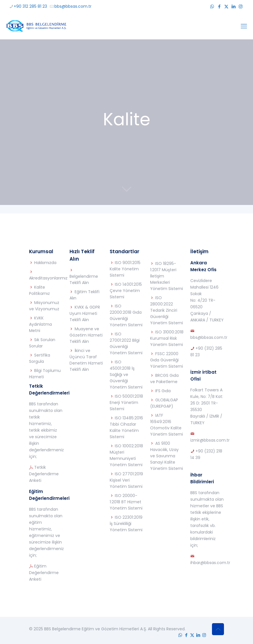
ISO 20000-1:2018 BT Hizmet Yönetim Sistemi (126, 502)
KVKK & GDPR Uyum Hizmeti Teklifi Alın (85, 313)
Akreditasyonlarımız (48, 278)
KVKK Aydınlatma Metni (40, 324)
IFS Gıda (163, 391)
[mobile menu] (244, 26)
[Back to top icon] (218, 629)
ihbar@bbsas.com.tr (210, 563)
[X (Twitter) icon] (226, 6)
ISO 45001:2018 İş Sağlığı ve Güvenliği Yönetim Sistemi (126, 375)
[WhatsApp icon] (212, 6)
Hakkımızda (45, 263)
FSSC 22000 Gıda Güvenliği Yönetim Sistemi (167, 360)
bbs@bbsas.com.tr (209, 337)
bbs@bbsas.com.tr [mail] (73, 6)
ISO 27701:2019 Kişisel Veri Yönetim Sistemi (126, 480)
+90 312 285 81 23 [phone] (30, 6)
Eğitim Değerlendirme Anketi (44, 573)
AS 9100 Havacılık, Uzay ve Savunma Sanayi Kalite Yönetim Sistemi (167, 456)
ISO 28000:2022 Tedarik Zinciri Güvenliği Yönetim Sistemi (167, 310)
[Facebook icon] (219, 6)
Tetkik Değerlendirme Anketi (44, 474)
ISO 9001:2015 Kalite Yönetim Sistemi (125, 269)
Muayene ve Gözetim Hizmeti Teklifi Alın (86, 335)
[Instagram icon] (241, 6)
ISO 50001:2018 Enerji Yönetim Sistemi (126, 402)
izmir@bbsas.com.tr (210, 440)
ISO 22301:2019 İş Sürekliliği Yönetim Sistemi (126, 524)
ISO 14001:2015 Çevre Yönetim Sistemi (126, 291)
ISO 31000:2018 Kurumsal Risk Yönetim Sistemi (167, 338)
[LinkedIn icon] (233, 6)
